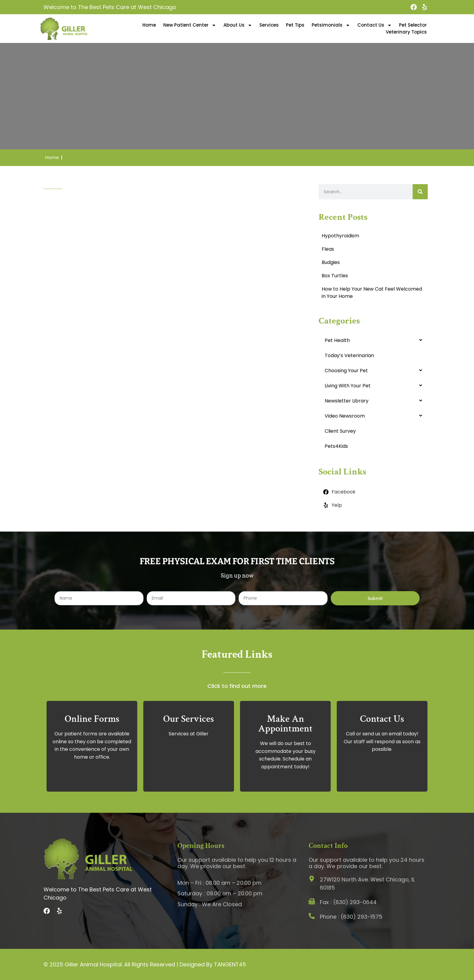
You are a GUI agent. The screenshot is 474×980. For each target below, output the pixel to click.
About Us (238, 25)
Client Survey (340, 431)
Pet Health (337, 340)
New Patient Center (190, 25)
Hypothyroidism (340, 236)
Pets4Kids (336, 446)
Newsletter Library (347, 401)
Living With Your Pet (348, 386)
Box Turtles (335, 276)
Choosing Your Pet (346, 371)
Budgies (331, 262)
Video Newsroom (345, 416)
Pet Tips (295, 25)
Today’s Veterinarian (349, 355)
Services (269, 25)
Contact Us (375, 25)
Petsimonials (331, 25)
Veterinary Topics (406, 32)
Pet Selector (413, 25)
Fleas (328, 249)
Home (149, 25)
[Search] (420, 192)
